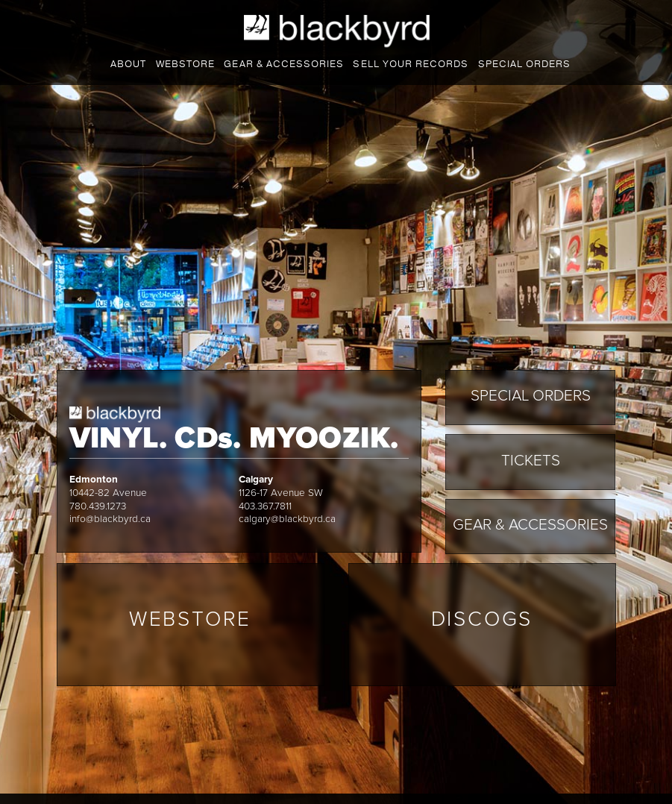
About (128, 64)
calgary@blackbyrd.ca (287, 519)
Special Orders (524, 64)
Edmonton (94, 480)
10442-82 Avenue (108, 493)
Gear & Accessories (530, 525)
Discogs (482, 619)
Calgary (256, 480)
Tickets (531, 461)
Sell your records (410, 64)
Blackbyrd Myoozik (337, 31)
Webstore (185, 64)
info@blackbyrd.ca (110, 519)
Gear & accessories (283, 64)
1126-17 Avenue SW (281, 493)
